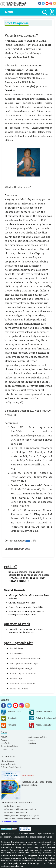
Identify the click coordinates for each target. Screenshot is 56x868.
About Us (5, 737)
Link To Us (5, 743)
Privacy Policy (7, 749)
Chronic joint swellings (22, 603)
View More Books (10, 822)
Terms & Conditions (9, 746)
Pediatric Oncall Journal (11, 767)
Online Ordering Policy (38, 737)
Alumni (4, 740)
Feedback (32, 743)
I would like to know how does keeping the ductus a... (26, 630)
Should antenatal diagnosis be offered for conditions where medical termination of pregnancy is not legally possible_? (29, 576)
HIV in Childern (7, 761)
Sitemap (32, 740)
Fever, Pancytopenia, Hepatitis (26, 607)
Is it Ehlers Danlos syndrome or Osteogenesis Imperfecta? (26, 613)
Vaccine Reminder (9, 764)
